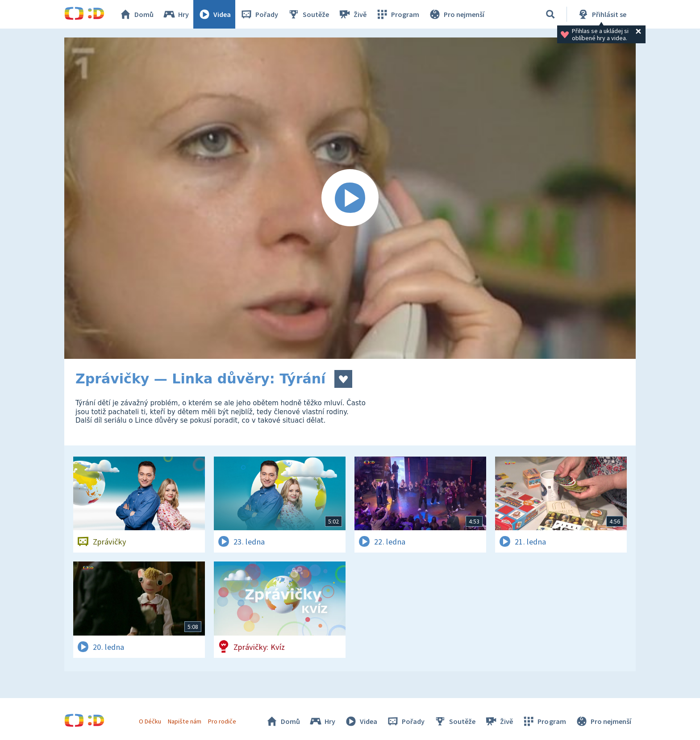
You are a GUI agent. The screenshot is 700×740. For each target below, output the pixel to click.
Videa (214, 14)
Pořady (259, 14)
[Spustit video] (350, 198)
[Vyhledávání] (550, 14)
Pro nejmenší (456, 14)
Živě (352, 14)
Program (397, 14)
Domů (136, 14)
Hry (176, 14)
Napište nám (184, 721)
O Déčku (150, 721)
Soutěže (308, 14)
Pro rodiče (222, 721)
